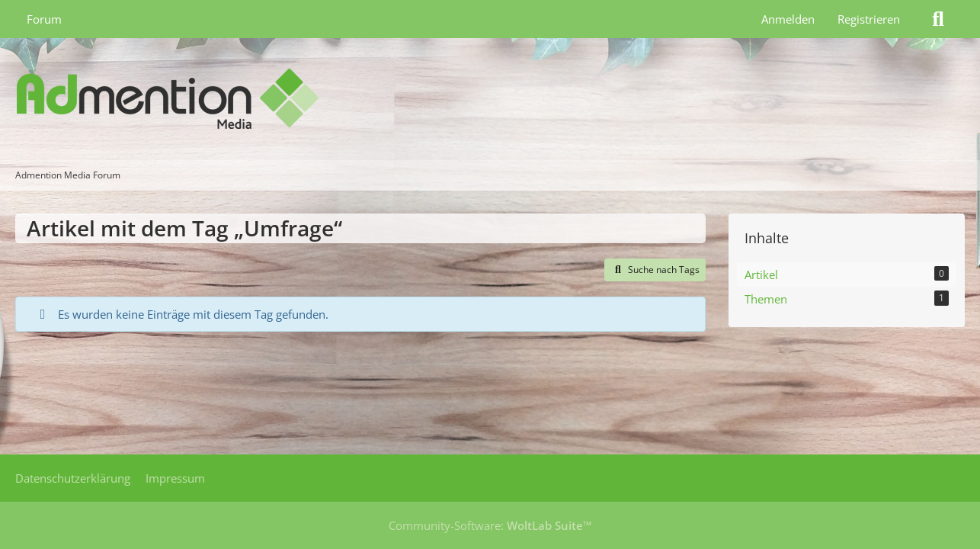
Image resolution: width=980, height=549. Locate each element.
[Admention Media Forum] (490, 99)
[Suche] (938, 19)
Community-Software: (490, 525)
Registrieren (869, 19)
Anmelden (788, 19)
